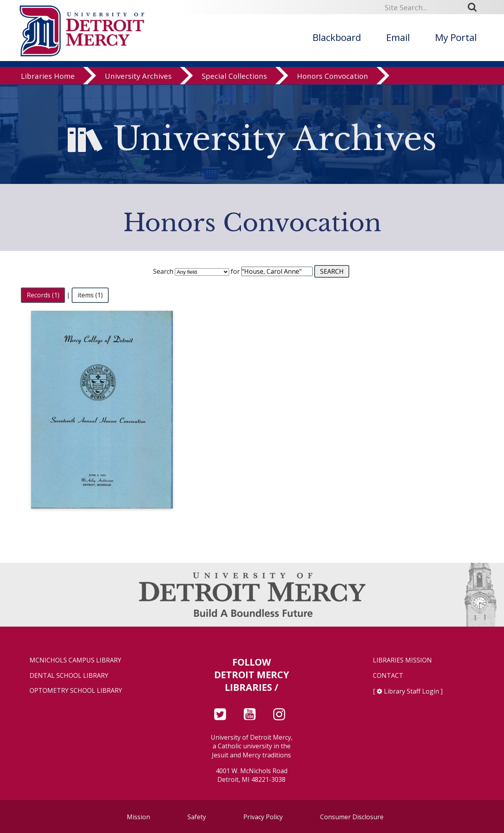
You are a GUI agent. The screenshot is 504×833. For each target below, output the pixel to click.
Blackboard (337, 37)
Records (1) (43, 295)
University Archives (138, 77)
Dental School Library (69, 676)
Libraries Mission (402, 660)
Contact (388, 676)
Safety (197, 817)
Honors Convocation (333, 77)
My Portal (456, 37)
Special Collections (234, 77)
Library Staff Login (411, 691)
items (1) (90, 295)
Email (398, 37)
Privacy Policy (263, 817)
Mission (138, 817)
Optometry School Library (76, 691)
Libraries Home (48, 77)
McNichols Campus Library (75, 660)
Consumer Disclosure (352, 817)
